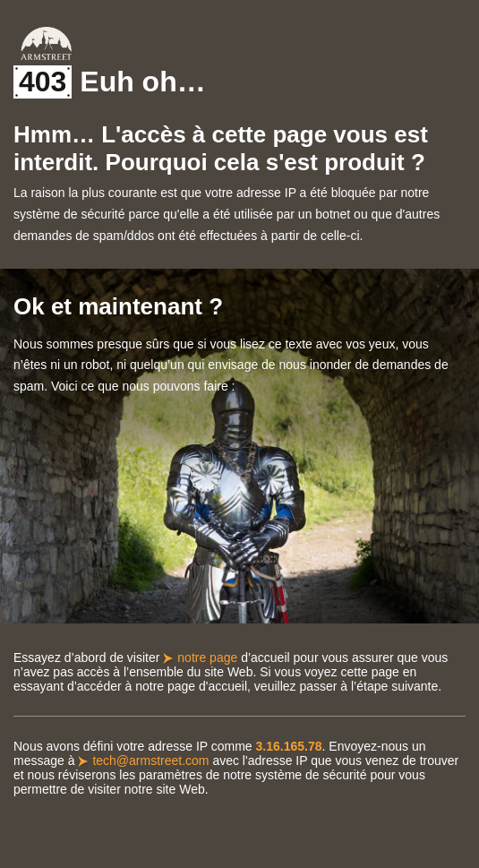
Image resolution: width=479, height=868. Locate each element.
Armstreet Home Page (46, 43)
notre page (207, 657)
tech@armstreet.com (150, 761)
